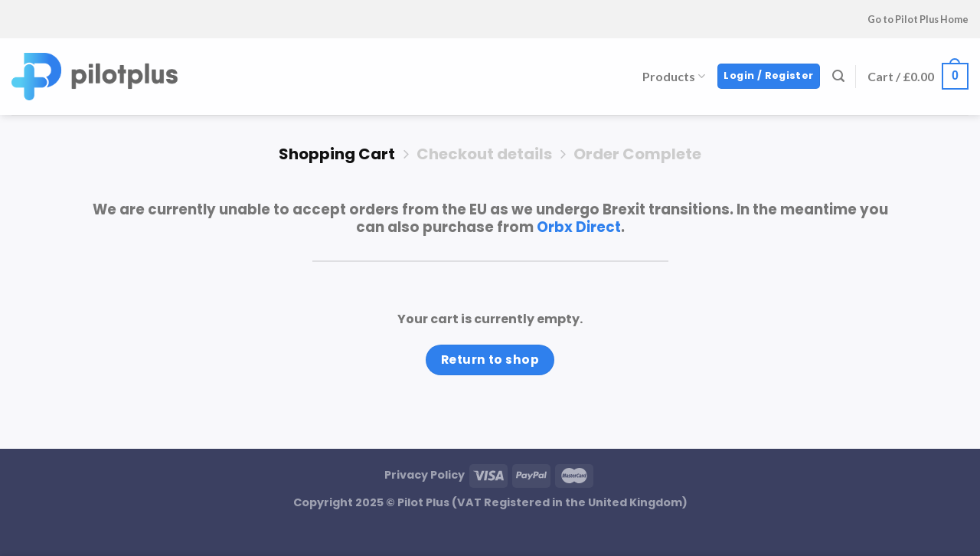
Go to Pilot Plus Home (918, 19)
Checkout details (484, 154)
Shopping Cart (337, 154)
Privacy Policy (425, 475)
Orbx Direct (579, 227)
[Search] (838, 76)
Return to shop (490, 360)
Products (674, 76)
